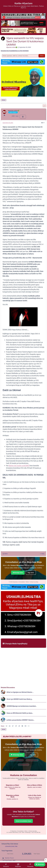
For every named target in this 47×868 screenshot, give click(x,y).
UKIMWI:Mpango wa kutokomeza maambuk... (22, 706)
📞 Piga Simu (32, 755)
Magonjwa (18, 865)
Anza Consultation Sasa (23, 821)
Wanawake (30, 865)
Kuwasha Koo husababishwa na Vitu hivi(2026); (15, 51)
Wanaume (6, 865)
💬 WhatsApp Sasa (17, 755)
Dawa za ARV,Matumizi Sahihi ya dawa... (20, 713)
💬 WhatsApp (40, 864)
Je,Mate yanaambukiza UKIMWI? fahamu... (20, 720)
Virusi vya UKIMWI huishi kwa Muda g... (20, 699)
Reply (42, 554)
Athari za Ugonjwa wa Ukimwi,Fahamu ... (20, 692)
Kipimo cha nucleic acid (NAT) (19, 466)
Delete (5, 554)
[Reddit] (16, 726)
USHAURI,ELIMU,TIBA (11, 846)
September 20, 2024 (8, 123)
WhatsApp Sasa (18, 573)
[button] (7, 726)
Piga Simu (31, 573)
